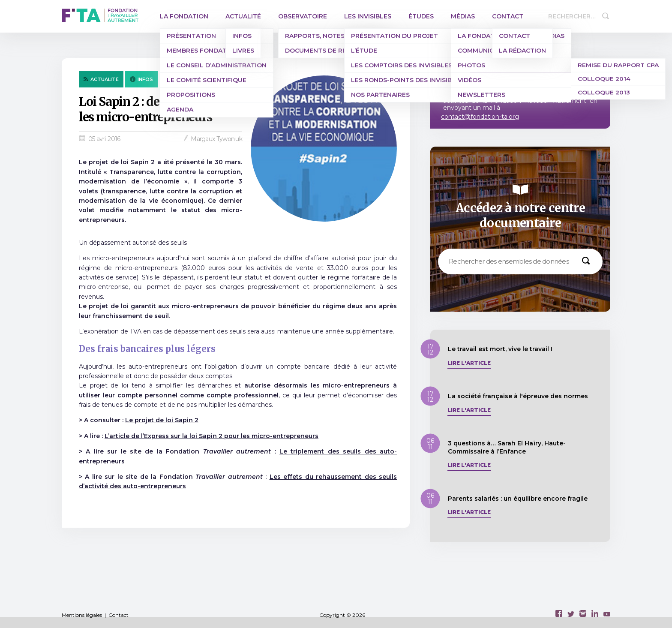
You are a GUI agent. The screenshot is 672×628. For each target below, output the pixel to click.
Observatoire (303, 16)
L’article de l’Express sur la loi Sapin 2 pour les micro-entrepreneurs (211, 436)
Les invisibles (368, 16)
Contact (508, 16)
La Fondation (184, 16)
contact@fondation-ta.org (480, 117)
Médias (463, 16)
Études (421, 16)
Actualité (243, 16)
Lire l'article (469, 363)
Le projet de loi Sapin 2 (162, 420)
